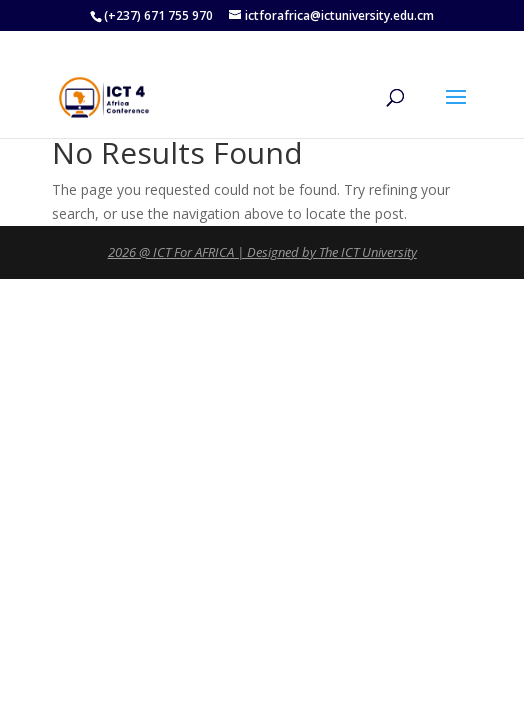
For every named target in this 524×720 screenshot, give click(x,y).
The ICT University (368, 252)
